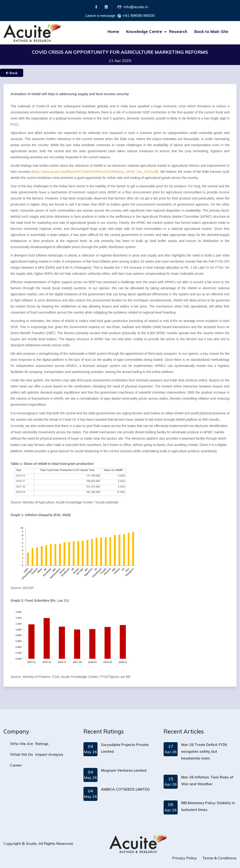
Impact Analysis (49, 754)
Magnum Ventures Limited (124, 770)
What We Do (22, 754)
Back (12, 73)
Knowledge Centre (144, 31)
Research (178, 31)
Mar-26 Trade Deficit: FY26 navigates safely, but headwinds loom (204, 751)
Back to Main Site (211, 31)
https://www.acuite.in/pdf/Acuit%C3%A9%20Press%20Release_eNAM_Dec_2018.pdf (95, 172)
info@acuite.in (136, 7)
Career (16, 765)
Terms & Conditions (219, 858)
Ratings (42, 744)
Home (113, 31)
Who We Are (22, 744)
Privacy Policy (185, 858)
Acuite (31, 843)
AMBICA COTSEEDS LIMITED (125, 789)
